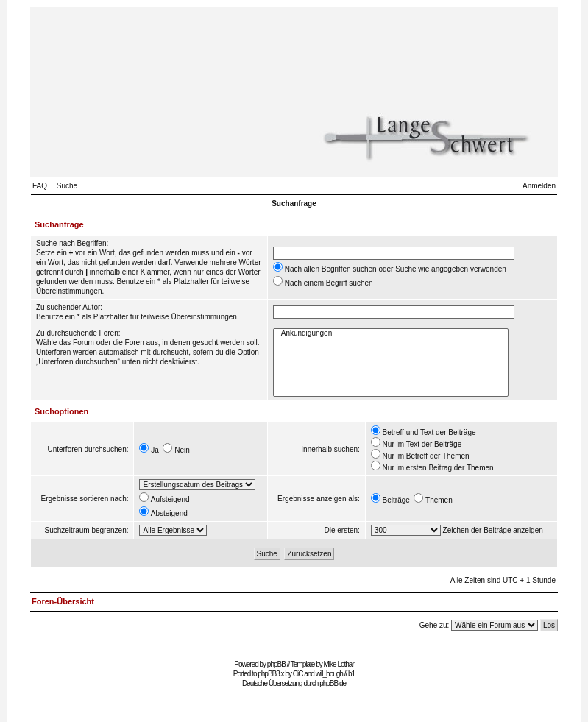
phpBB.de (333, 683)
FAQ (40, 186)
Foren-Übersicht (63, 601)
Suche (67, 186)
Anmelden (539, 186)
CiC (298, 674)
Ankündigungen (391, 334)
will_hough (329, 674)
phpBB (276, 664)
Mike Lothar (339, 664)
